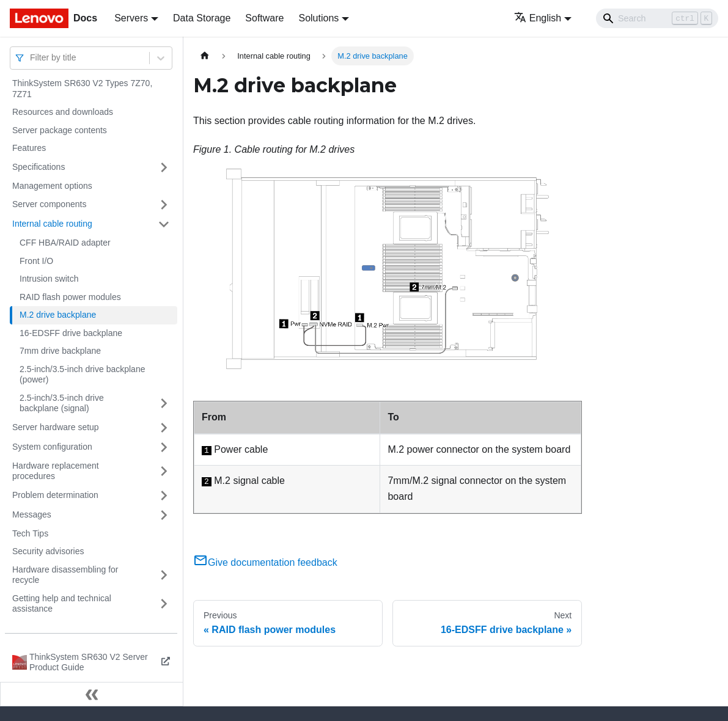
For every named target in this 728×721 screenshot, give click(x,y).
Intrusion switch (49, 279)
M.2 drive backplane (58, 315)
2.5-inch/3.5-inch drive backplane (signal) (62, 403)
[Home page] (205, 56)
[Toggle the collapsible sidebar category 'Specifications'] (164, 167)
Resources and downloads (63, 112)
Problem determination (55, 495)
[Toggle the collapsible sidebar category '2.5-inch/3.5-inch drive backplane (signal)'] (164, 404)
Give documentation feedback (265, 562)
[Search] (657, 18)
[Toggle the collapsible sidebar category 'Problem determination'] (164, 496)
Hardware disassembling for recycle (65, 575)
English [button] (538, 18)
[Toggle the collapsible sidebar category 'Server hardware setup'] (164, 428)
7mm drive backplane (60, 351)
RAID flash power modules (70, 297)
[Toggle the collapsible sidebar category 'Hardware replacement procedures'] (164, 471)
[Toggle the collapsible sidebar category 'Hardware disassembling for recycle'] (164, 575)
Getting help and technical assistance (62, 604)
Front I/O (36, 261)
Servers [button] (131, 18)
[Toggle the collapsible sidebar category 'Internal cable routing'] (164, 224)
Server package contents (60, 130)
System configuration (52, 447)
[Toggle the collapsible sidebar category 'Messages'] (164, 515)
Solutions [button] (318, 18)
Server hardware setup (56, 427)
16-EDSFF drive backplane (71, 333)
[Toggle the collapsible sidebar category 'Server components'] (164, 205)
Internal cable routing (52, 224)
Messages (32, 514)
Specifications (39, 167)
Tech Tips (30, 533)
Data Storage (202, 18)
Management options (52, 186)
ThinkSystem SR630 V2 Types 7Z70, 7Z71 (82, 89)
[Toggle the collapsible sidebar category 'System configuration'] (164, 447)
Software (264, 18)
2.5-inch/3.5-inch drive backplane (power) (82, 375)
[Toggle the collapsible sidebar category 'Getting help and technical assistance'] (164, 604)
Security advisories (48, 551)
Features (29, 148)
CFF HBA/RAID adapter (65, 243)
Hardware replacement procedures (56, 471)
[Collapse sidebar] (92, 694)
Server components (49, 204)
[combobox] (31, 58)
